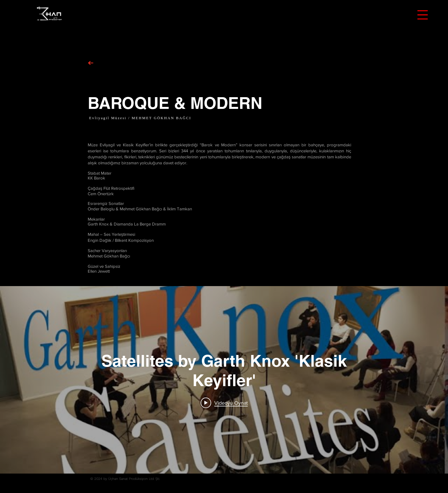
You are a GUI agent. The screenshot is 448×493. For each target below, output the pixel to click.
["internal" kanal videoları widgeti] (224, 380)
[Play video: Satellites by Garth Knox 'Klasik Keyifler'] (224, 403)
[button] (423, 15)
